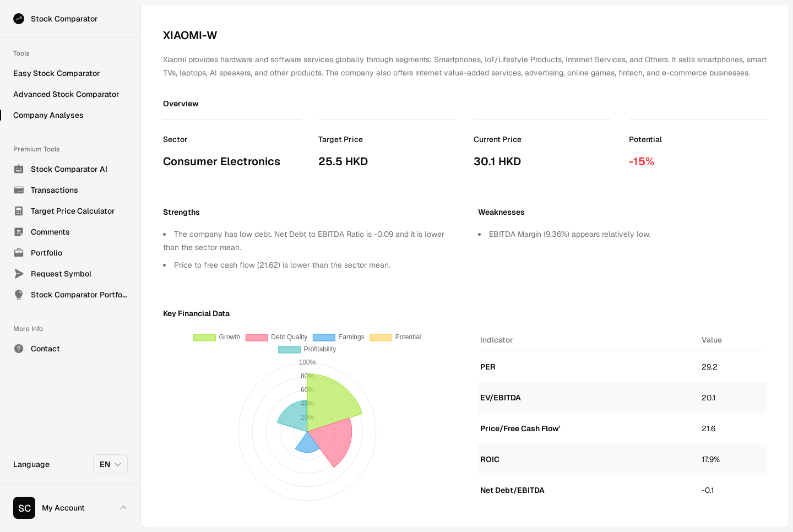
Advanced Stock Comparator (66, 94)
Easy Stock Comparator (57, 73)
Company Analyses (48, 115)
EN (111, 464)
